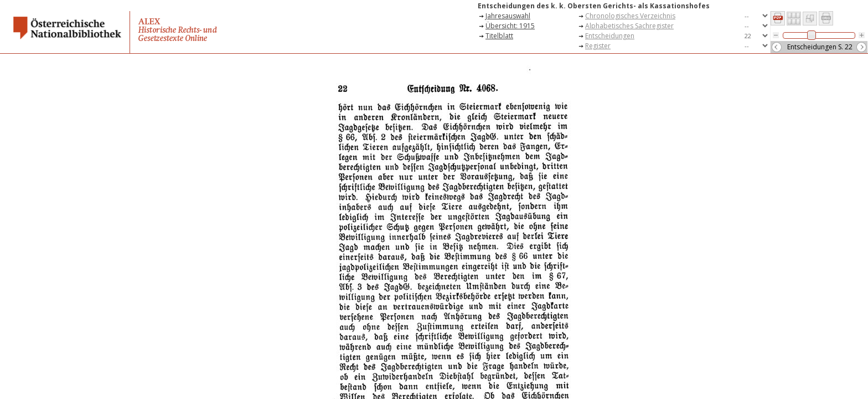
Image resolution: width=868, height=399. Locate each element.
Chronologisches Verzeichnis (630, 16)
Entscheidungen (610, 36)
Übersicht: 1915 (510, 26)
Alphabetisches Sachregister (629, 26)
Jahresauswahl (508, 16)
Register (598, 46)
